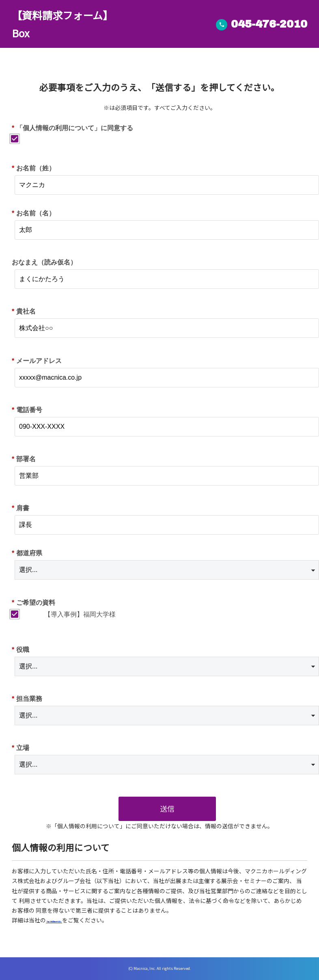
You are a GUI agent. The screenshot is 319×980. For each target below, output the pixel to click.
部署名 (24, 459)
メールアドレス (37, 361)
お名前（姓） (33, 168)
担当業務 (27, 699)
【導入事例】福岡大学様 (80, 614)
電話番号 (27, 410)
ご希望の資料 (33, 603)
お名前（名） (33, 213)
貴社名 (24, 311)
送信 (167, 808)
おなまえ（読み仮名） (44, 262)
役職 (20, 650)
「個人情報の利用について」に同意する (72, 128)
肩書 (20, 508)
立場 (20, 748)
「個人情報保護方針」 (74, 920)
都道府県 (27, 553)
